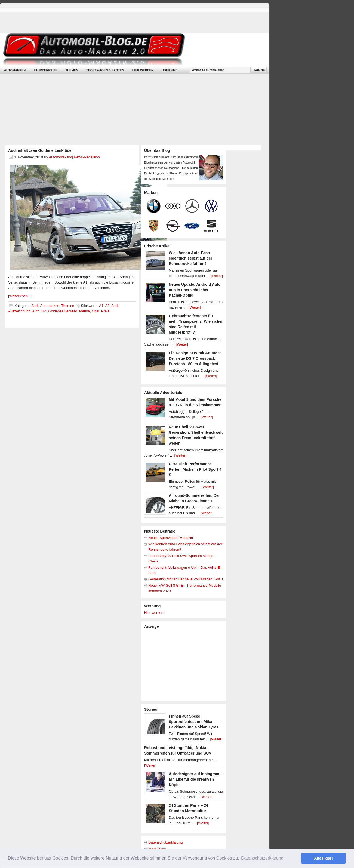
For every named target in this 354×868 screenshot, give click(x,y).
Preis (105, 311)
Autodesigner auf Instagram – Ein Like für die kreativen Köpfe (196, 779)
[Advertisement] (185, 664)
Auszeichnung (19, 311)
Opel (95, 311)
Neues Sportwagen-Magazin (171, 538)
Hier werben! (154, 613)
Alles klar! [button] (323, 858)
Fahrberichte (45, 70)
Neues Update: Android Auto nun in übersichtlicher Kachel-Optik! (195, 290)
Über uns (169, 70)
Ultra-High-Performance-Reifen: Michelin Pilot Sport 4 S (195, 469)
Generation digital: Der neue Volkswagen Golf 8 (186, 579)
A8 (107, 306)
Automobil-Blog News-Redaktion (74, 157)
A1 (101, 306)
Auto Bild (39, 311)
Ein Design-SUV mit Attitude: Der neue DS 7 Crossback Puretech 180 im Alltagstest (195, 358)
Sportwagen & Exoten (105, 70)
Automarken (15, 70)
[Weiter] (217, 276)
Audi (35, 306)
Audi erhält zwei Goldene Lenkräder (41, 150)
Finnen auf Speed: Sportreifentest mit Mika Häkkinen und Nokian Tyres (194, 722)
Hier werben (143, 70)
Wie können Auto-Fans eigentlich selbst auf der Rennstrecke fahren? (190, 258)
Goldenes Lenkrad (63, 311)
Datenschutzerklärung (165, 842)
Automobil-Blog (131, 49)
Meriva (84, 311)
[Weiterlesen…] (20, 296)
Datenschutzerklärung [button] (262, 858)
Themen (72, 70)
